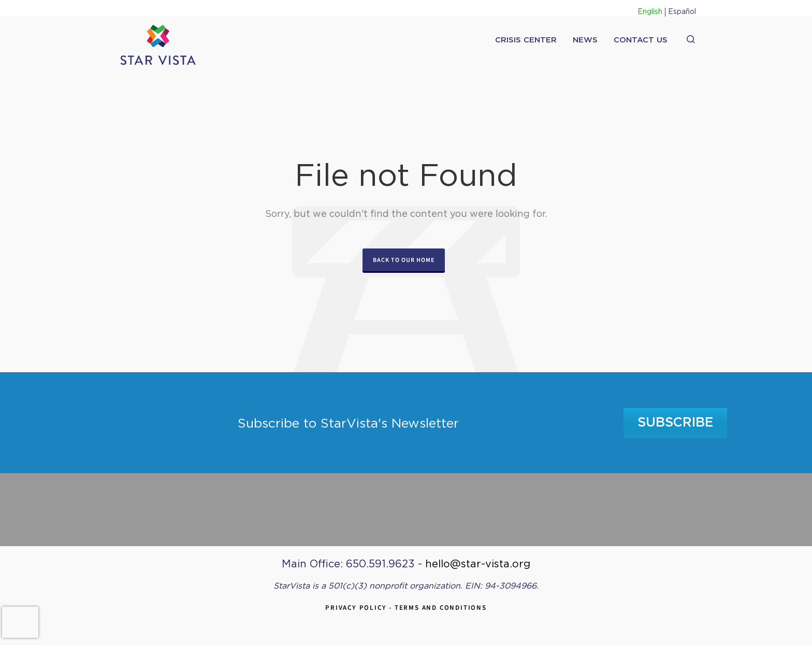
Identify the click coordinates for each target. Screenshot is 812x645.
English (650, 12)
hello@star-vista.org (478, 564)
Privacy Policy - (360, 607)
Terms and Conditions (441, 607)
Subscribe (676, 423)
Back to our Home (404, 260)
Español (682, 12)
